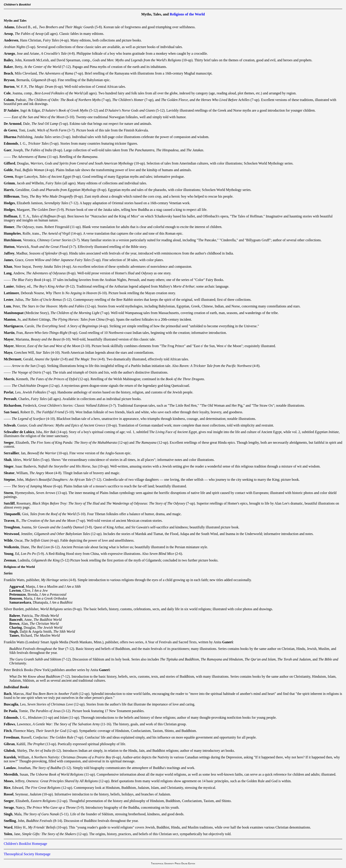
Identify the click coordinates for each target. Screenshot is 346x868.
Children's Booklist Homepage (25, 844)
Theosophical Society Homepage (27, 854)
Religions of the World (187, 14)
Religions (10, 567)
